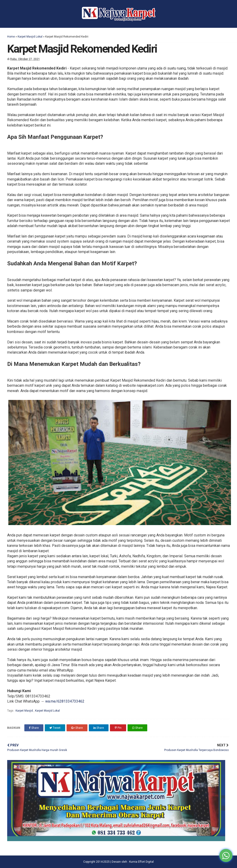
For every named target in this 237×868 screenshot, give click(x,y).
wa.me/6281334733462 (65, 701)
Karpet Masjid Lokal (30, 37)
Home (11, 37)
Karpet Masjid (25, 711)
